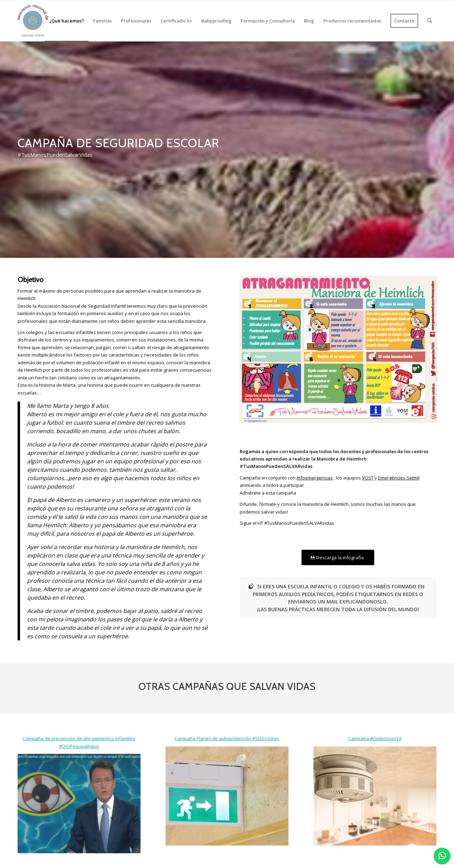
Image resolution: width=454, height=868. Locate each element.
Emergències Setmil (398, 478)
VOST (368, 478)
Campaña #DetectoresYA (375, 738)
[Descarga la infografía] (338, 558)
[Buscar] (430, 21)
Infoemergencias (315, 478)
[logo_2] (33, 21)
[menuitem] (67, 21)
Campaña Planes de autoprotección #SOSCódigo (227, 738)
